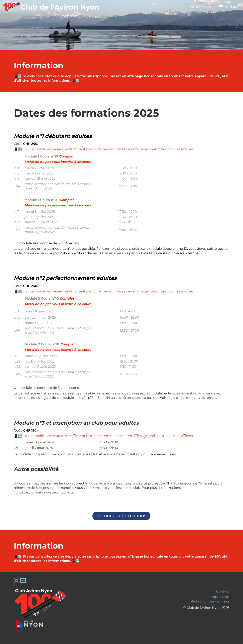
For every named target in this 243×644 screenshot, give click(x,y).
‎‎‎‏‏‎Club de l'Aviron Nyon (60, 7)
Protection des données (210, 601)
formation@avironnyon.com (53, 492)
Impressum (220, 597)
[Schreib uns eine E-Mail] (23, 581)
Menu (228, 7)
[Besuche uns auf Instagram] (17, 581)
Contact (223, 591)
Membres (201, 7)
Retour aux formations (121, 516)
